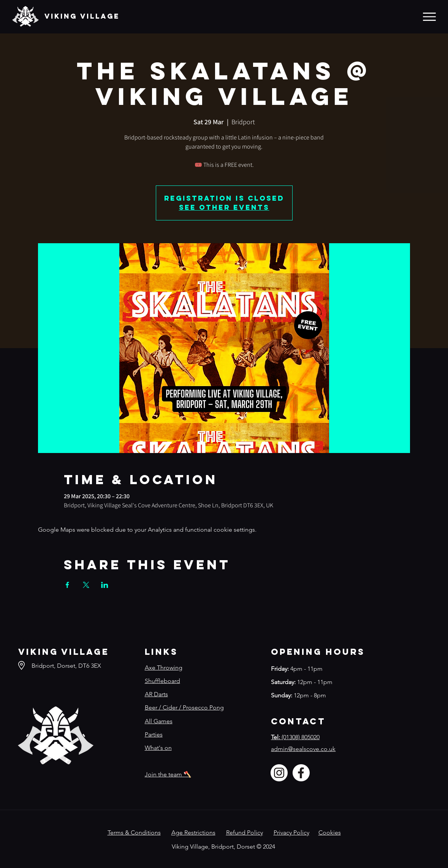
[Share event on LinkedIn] (105, 585)
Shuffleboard (162, 681)
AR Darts (156, 694)
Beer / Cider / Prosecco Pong (184, 707)
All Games (159, 721)
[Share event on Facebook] (67, 585)
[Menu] (429, 17)
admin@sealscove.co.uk (303, 749)
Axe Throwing (164, 668)
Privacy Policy (291, 832)
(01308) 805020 (295, 737)
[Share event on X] (86, 585)
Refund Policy (245, 832)
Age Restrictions (193, 832)
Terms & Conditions (134, 832)
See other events (224, 207)
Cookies (330, 832)
